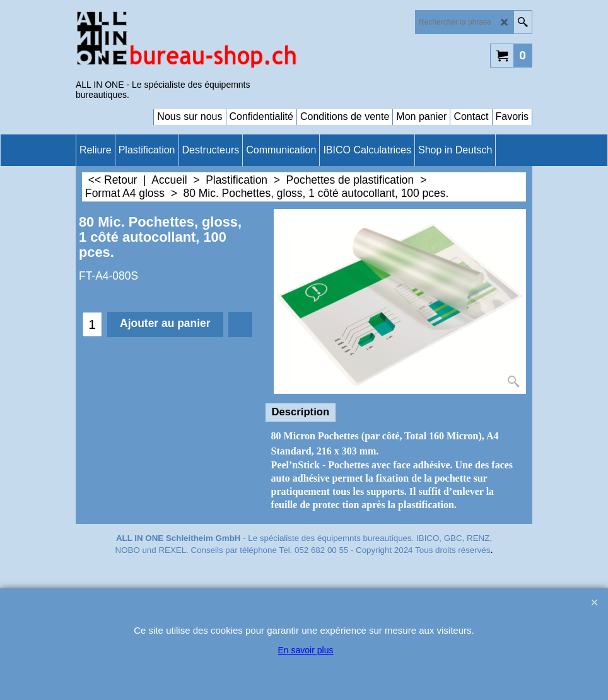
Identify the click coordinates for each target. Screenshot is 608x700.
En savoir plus (306, 650)
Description (301, 412)
